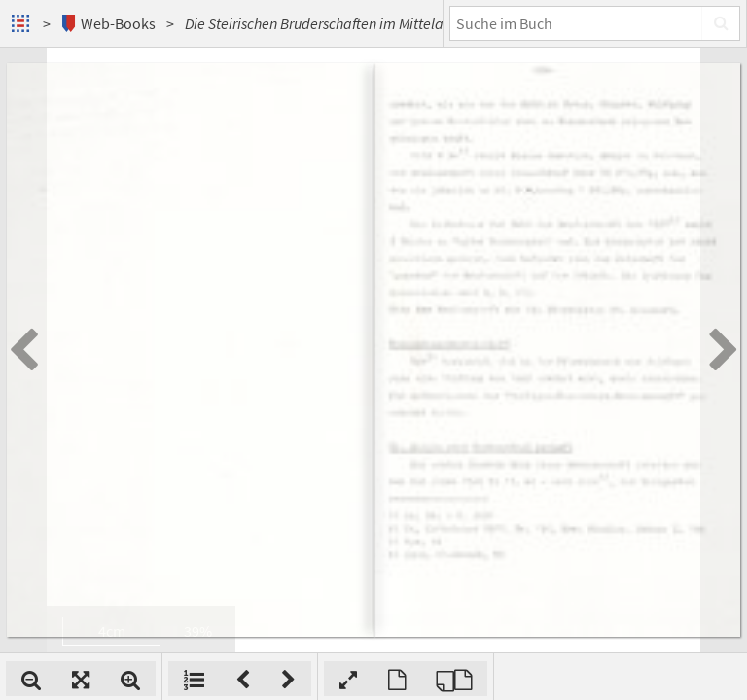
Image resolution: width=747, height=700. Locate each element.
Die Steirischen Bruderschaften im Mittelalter (325, 23)
